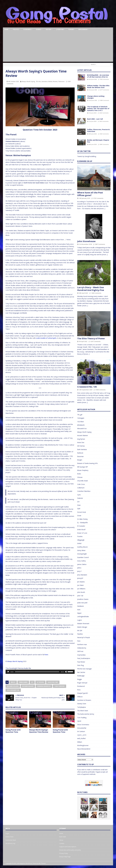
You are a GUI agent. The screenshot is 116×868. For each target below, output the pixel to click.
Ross (79, 690)
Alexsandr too (82, 428)
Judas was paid (82, 603)
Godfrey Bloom (82, 547)
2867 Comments (100, 244)
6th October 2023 (14, 81)
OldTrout (80, 651)
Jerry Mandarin (82, 575)
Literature (60, 29)
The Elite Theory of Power (91, 338)
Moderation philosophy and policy (70, 850)
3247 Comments (96, 341)
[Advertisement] (58, 47)
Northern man (82, 644)
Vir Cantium (81, 731)
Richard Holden (13, 686)
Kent (79, 610)
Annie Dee (81, 442)
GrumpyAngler (82, 554)
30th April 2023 (83, 293)
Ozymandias (81, 655)
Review (55, 81)
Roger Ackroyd (82, 683)
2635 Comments (104, 121)
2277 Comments (105, 90)
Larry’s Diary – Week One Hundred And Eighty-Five (91, 289)
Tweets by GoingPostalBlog (87, 156)
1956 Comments (104, 79)
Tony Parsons (60, 686)
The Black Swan (83, 711)
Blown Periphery (83, 470)
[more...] (102, 209)
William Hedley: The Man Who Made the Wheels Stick (98, 87)
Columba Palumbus (84, 491)
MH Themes (42, 863)
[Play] (8, 672)
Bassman (80, 456)
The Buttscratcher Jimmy (86, 714)
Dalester (80, 498)
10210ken (81, 422)
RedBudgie (81, 676)
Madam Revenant (83, 623)
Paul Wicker (81, 662)
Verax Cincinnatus (83, 725)
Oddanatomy (82, 648)
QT (32, 682)
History (49, 29)
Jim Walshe (81, 582)
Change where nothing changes (96, 97)
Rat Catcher (81, 672)
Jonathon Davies (83, 599)
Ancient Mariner (83, 435)
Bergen (80, 460)
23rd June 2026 (93, 79)
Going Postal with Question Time (13, 731)
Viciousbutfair (82, 728)
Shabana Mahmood (44, 686)
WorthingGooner (83, 745)
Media (50, 81)
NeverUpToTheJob (84, 637)
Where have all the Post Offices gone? (90, 194)
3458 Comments (105, 100)
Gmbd (79, 543)
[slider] (37, 672)
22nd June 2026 (93, 90)
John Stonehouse (86, 241)
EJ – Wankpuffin (83, 523)
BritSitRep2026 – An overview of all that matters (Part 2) (98, 76)
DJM (79, 509)
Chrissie (80, 477)
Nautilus (80, 634)
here (46, 655)
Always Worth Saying (28, 81)
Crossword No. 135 (87, 387)
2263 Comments (104, 113)
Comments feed (11, 840)
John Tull (80, 596)
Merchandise (83, 29)
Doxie (79, 516)
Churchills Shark (83, 481)
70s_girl (80, 415)
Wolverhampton (13, 690)
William (80, 742)
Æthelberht (81, 425)
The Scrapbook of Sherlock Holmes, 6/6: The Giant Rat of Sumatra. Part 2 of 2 (98, 109)
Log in (7, 833)
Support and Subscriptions (68, 847)
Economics (27, 29)
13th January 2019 (84, 198)
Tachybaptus (82, 707)
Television (61, 81)
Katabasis (81, 606)
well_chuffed (81, 738)
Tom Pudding (82, 718)
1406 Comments (96, 293)
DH (78, 502)
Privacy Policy (64, 853)
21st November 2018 (85, 244)
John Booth (81, 592)
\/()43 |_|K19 (82, 735)
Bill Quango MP (83, 467)
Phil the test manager (84, 669)
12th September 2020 (86, 390)
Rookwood (81, 686)
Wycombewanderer (84, 749)
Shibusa (80, 697)
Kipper (79, 613)
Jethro (79, 568)
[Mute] (66, 672)
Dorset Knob (82, 512)
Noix (79, 641)
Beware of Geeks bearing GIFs (88, 463)
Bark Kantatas (82, 449)
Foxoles (80, 536)
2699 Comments (104, 144)
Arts (40, 81)
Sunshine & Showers (84, 700)
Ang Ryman (81, 439)
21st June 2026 (93, 113)
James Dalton (82, 564)
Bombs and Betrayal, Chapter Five (98, 141)
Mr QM (80, 630)
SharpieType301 (83, 693)
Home (6, 29)
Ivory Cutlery (81, 561)
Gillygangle (81, 540)
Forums (71, 29)
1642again (81, 418)
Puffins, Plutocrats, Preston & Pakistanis (98, 130)
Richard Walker (28, 686)
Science (39, 29)
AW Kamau (81, 446)
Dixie (79, 505)
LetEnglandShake (83, 617)
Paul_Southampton (84, 658)
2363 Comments (104, 134)
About (61, 840)
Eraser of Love (82, 533)
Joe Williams (81, 589)
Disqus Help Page (65, 857)
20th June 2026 (93, 134)
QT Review (40, 682)
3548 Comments (101, 390)
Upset (79, 721)
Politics (16, 29)
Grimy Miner (81, 550)
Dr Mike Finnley (82, 519)
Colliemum (81, 488)
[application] (40, 672)
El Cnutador (81, 526)
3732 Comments (98, 198)
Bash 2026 (63, 837)
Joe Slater (80, 585)
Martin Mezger (82, 627)
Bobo (79, 474)
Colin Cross (81, 484)
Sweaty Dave (82, 704)
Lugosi (79, 620)
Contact (62, 843)
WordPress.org (10, 843)
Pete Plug (80, 665)
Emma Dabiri (23, 682)
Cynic (79, 495)
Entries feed (9, 837)
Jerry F (79, 571)
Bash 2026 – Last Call (95, 119)
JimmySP (80, 578)
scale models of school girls (46, 338)
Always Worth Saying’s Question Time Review (39, 731)
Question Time (53, 682)
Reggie (80, 679)
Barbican (80, 453)
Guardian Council (83, 557)
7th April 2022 (83, 341)
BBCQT (13, 682)
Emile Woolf (81, 530)
